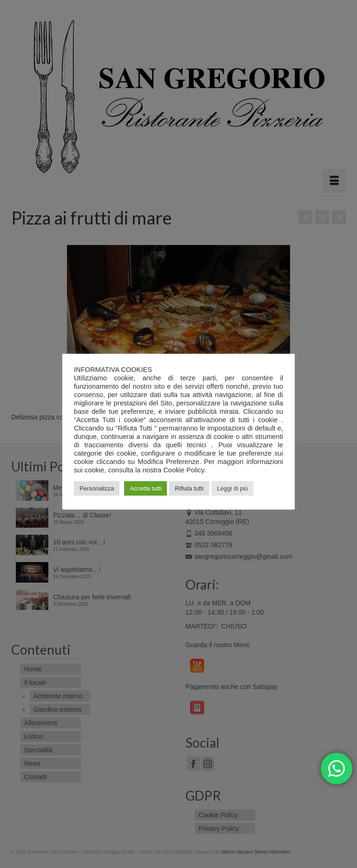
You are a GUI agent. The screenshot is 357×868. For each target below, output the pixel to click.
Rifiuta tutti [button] (189, 488)
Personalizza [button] (97, 488)
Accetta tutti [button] (145, 488)
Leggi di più (233, 488)
